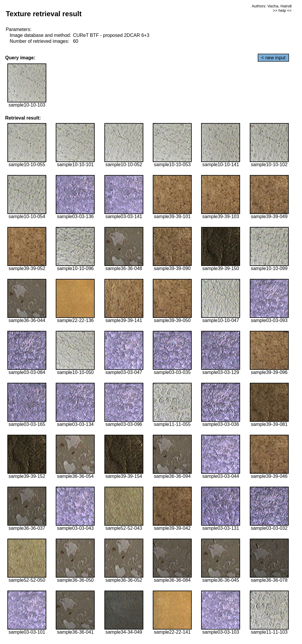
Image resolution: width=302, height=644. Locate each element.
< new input (273, 58)
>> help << (282, 10)
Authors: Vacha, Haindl (271, 6)
